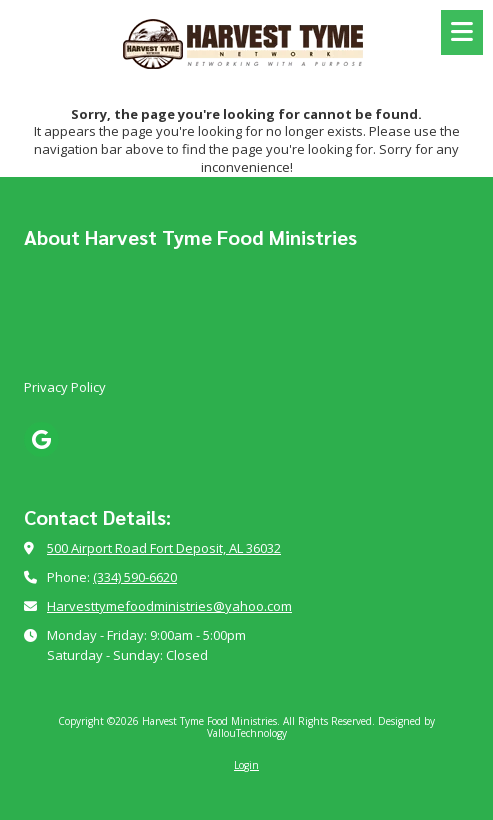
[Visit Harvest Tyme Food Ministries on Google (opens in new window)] (41, 439)
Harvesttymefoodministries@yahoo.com (169, 606)
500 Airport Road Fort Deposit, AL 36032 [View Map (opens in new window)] (164, 548)
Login (246, 765)
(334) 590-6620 (135, 577)
